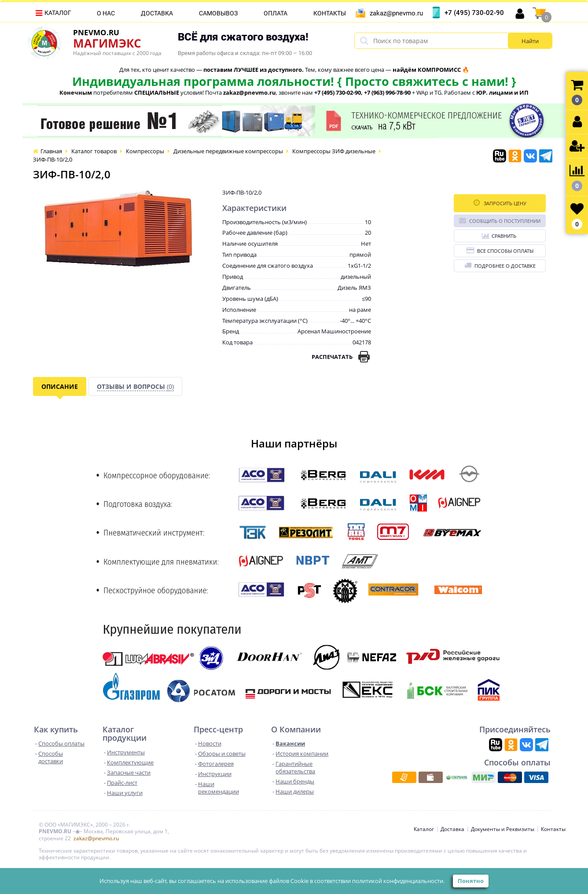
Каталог (58, 13)
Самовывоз (218, 13)
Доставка (157, 13)
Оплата (276, 13)
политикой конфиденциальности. (398, 881)
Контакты (330, 13)
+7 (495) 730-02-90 (474, 13)
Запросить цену (500, 203)
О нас (106, 13)
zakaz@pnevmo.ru (396, 13)
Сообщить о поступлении (500, 220)
